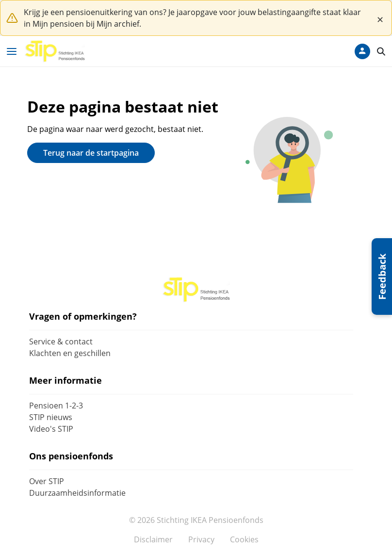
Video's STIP (51, 429)
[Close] (380, 18)
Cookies (244, 539)
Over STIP (47, 481)
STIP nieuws (51, 417)
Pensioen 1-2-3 (56, 406)
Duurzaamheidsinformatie (77, 493)
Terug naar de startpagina (91, 153)
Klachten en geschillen (70, 353)
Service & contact (61, 342)
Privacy (201, 539)
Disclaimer (153, 539)
